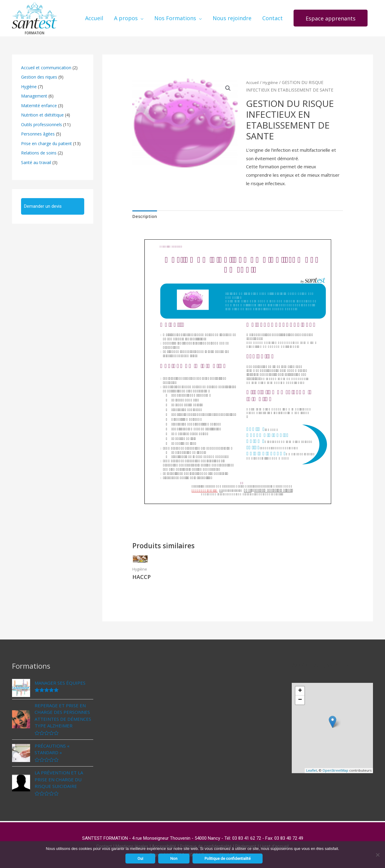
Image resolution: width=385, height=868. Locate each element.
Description (145, 213)
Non (174, 859)
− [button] (300, 697)
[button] (331, 16)
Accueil (253, 78)
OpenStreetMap (335, 767)
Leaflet (312, 767)
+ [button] (300, 688)
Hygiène (271, 78)
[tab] (145, 213)
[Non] (377, 855)
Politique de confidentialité (228, 859)
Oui (140, 859)
